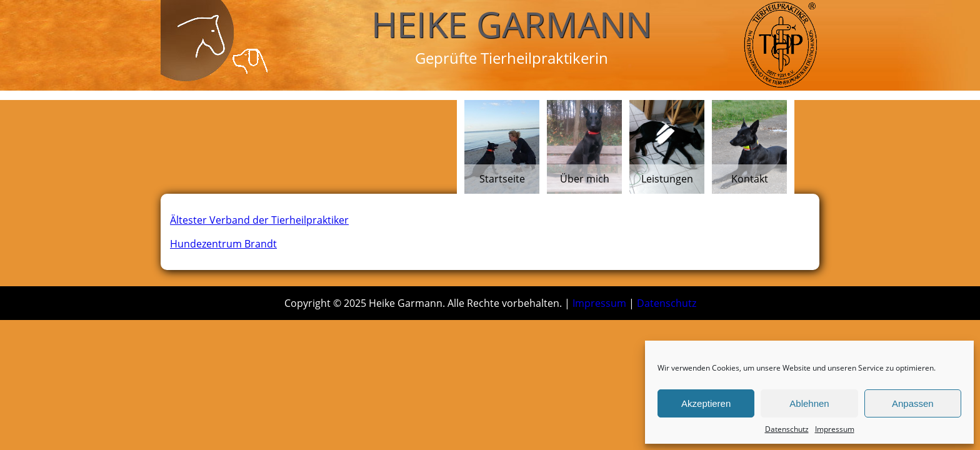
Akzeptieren (706, 403)
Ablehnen (809, 403)
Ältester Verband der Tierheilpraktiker (259, 220)
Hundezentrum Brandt (223, 244)
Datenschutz (787, 429)
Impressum (835, 429)
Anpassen (913, 403)
